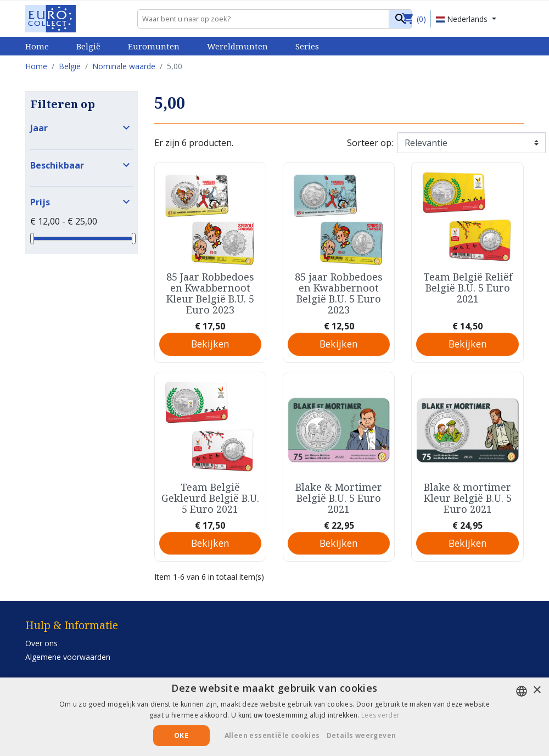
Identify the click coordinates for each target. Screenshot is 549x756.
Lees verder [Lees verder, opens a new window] (380, 715)
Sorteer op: (370, 143)
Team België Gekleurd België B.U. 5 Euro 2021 (210, 498)
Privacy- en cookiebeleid (68, 671)
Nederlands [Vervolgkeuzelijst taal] (463, 19)
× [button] (537, 690)
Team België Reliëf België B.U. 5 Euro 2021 (468, 288)
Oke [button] (181, 735)
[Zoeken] (274, 19)
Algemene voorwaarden (68, 657)
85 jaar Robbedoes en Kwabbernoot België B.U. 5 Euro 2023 (339, 293)
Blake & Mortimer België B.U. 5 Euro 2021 (339, 498)
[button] (366, 736)
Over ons (41, 643)
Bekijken (210, 344)
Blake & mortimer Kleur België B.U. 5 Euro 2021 (468, 498)
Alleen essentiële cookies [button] (272, 735)
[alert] (274, 717)
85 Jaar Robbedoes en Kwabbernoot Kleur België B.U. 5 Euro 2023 (210, 293)
